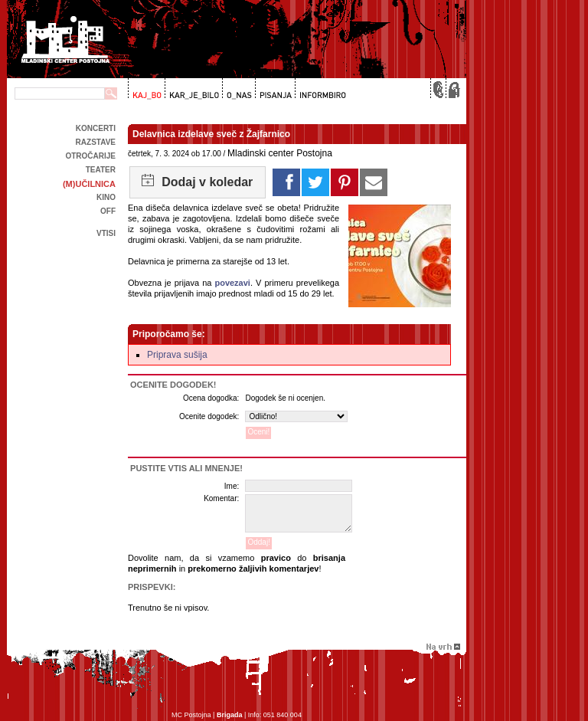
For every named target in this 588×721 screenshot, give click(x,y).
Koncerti (96, 128)
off (108, 211)
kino (106, 197)
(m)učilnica (89, 184)
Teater (101, 170)
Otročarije (90, 156)
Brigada (230, 715)
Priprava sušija (177, 355)
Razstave (96, 142)
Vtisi (106, 233)
